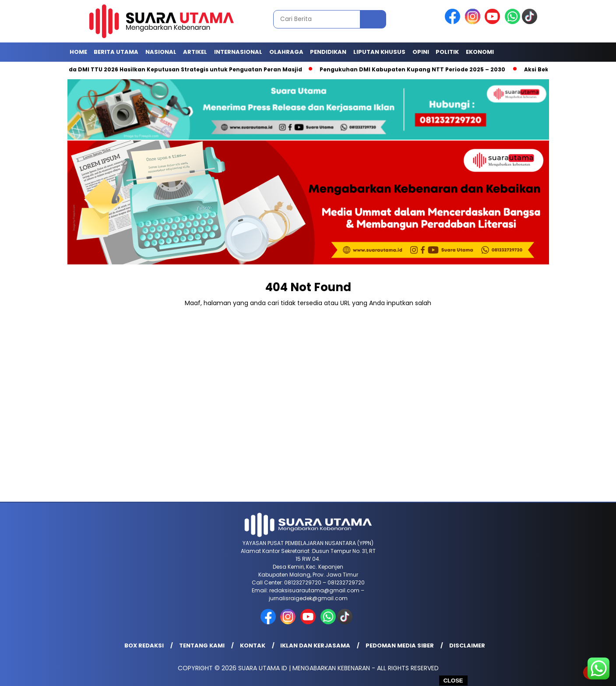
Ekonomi (480, 52)
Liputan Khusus (379, 52)
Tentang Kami (202, 646)
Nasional (161, 52)
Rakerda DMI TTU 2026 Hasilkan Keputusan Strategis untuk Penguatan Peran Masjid (180, 69)
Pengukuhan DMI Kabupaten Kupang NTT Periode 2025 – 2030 (416, 69)
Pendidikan (328, 52)
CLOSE (453, 681)
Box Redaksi (144, 646)
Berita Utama (116, 52)
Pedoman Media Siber (400, 646)
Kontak (253, 646)
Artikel (195, 52)
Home (78, 52)
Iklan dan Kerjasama (315, 646)
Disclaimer (467, 646)
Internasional (238, 52)
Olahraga (286, 52)
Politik (447, 52)
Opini (421, 52)
